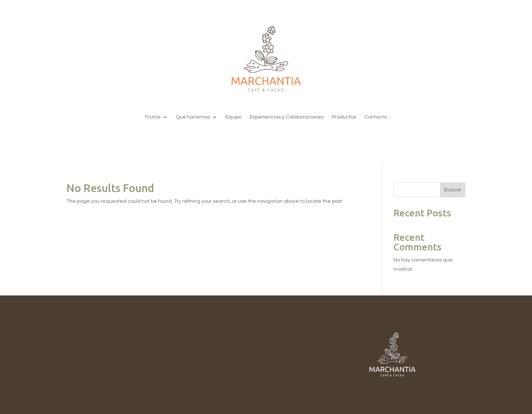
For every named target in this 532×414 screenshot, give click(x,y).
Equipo (233, 117)
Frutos (153, 117)
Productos (344, 117)
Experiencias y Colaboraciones (287, 117)
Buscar (453, 190)
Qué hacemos (193, 117)
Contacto (376, 117)
